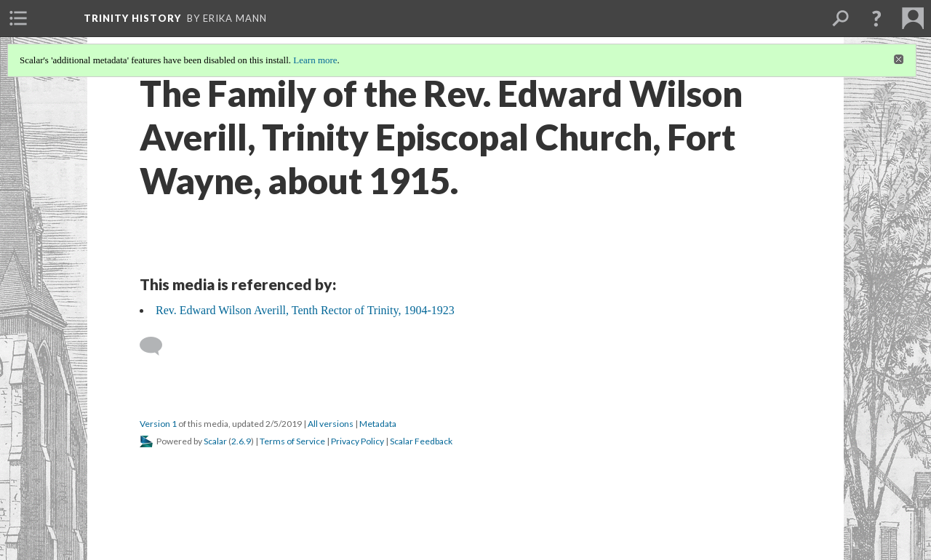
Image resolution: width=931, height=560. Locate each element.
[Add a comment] (157, 346)
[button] (876, 18)
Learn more (315, 60)
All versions (331, 424)
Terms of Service (292, 441)
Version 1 (158, 424)
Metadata (378, 424)
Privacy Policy (357, 441)
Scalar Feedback (421, 441)
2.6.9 (241, 441)
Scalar (215, 441)
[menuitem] (18, 18)
